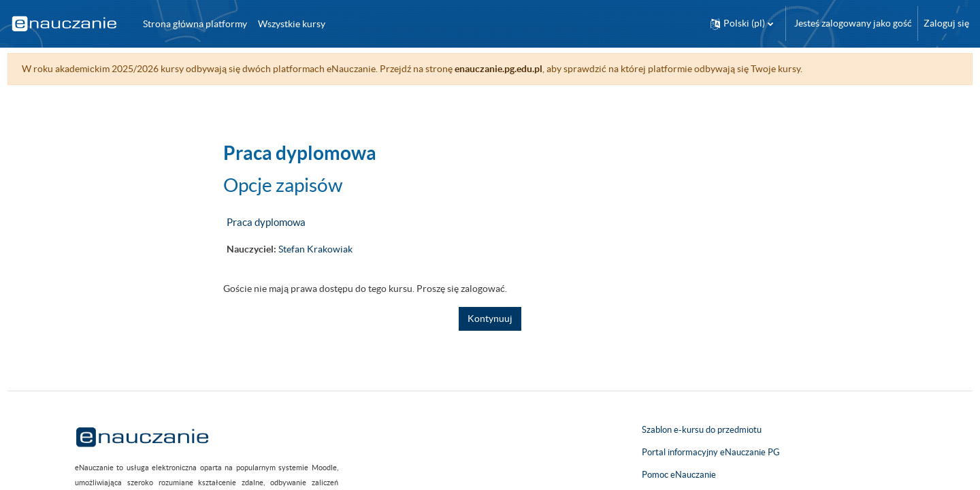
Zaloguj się (946, 23)
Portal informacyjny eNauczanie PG (711, 452)
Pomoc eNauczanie (679, 475)
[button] (742, 23)
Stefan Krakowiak (315, 249)
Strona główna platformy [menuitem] (195, 24)
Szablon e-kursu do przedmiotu (702, 430)
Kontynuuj (490, 318)
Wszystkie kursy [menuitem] (292, 24)
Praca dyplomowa (266, 222)
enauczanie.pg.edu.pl (524, 69)
